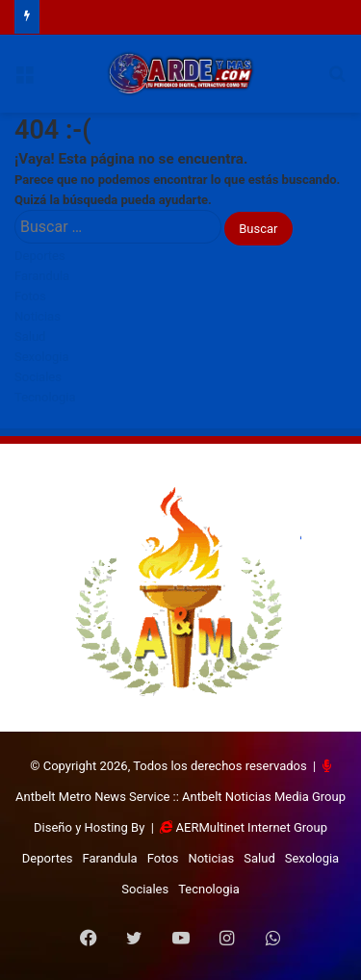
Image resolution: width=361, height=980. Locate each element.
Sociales (38, 377)
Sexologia (41, 357)
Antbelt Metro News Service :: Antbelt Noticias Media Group (180, 797)
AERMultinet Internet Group (252, 827)
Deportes (40, 256)
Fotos (30, 296)
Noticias (38, 316)
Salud (30, 336)
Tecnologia (45, 397)
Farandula (42, 276)
